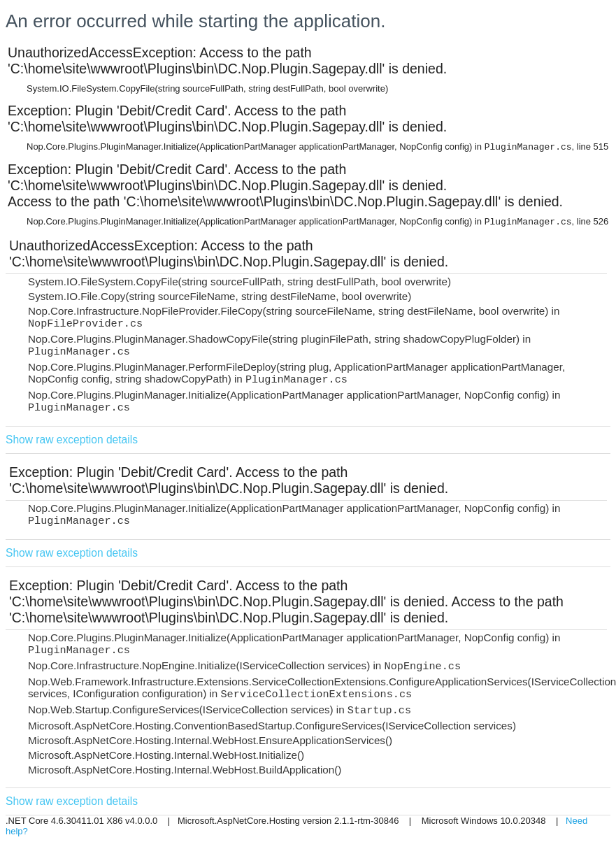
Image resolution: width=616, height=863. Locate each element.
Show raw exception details (72, 440)
